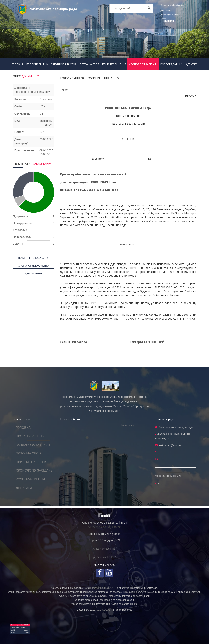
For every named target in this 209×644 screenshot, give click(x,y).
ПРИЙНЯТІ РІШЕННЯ (114, 64)
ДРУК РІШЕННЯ (34, 274)
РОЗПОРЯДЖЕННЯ (172, 64)
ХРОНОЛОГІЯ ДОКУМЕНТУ (34, 266)
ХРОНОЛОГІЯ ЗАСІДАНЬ (143, 64)
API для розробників (104, 549)
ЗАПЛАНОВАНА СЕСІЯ (64, 64)
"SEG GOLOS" (103, 610)
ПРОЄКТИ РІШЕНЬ (37, 64)
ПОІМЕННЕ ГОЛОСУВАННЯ (34, 258)
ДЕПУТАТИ (192, 64)
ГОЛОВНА (17, 64)
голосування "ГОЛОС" (101, 588)
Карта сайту (128, 425)
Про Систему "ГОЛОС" (104, 557)
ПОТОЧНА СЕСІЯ (89, 64)
